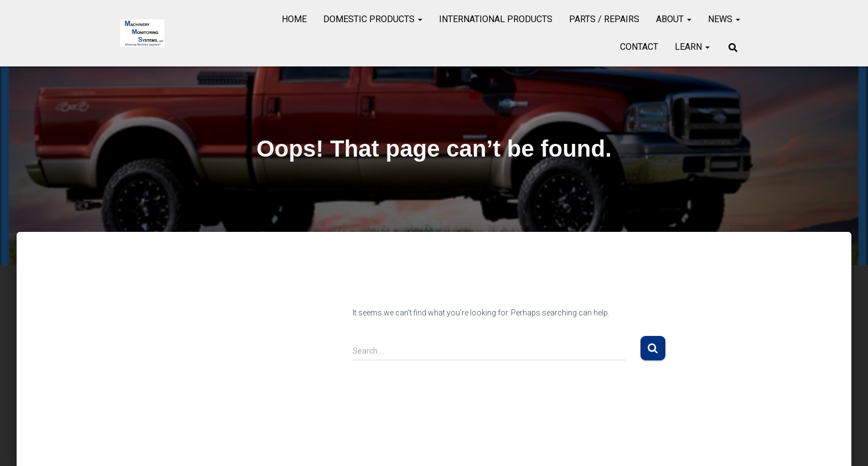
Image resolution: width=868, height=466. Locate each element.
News (724, 19)
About (674, 19)
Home (294, 19)
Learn (692, 47)
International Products (496, 19)
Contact (639, 47)
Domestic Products (373, 19)
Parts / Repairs (604, 19)
